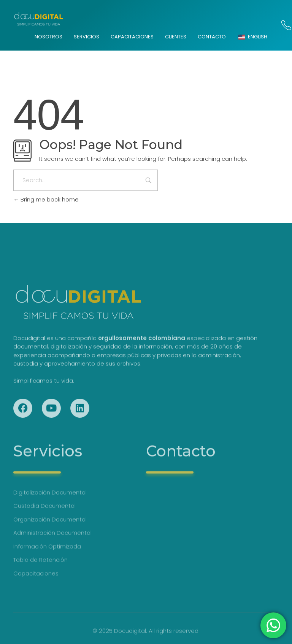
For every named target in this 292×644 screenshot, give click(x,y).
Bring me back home (46, 199)
